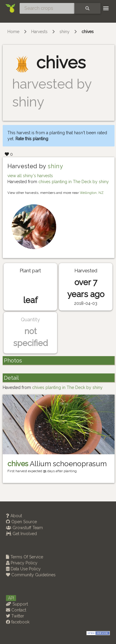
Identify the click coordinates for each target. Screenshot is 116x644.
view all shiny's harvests (30, 176)
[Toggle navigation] (106, 8)
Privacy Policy (22, 563)
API (11, 598)
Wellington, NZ (92, 193)
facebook (18, 622)
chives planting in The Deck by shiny (74, 182)
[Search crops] (47, 8)
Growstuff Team (24, 528)
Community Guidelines (31, 575)
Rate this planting (32, 139)
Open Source (21, 522)
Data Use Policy (23, 569)
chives (88, 32)
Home (13, 32)
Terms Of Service (25, 557)
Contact (16, 610)
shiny (65, 32)
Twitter (15, 616)
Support (17, 604)
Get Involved (21, 534)
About (14, 516)
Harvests (39, 32)
